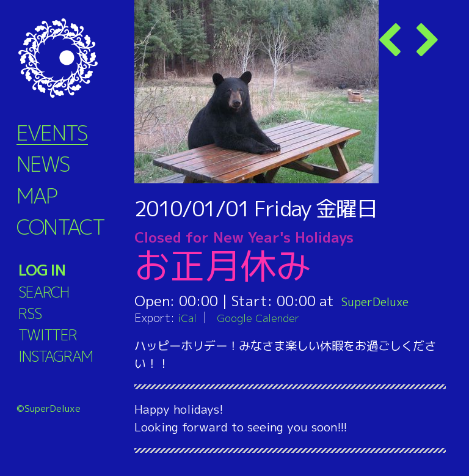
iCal (188, 317)
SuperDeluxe (383, 301)
